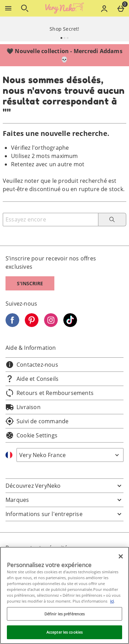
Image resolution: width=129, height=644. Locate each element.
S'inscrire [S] (30, 283)
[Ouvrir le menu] (8, 8)
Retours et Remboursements (50, 393)
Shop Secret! (64, 29)
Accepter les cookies (64, 632)
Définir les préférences (65, 614)
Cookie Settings (31, 435)
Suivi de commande (37, 421)
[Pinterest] (32, 325)
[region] (64, 595)
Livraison (23, 407)
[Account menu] (104, 8)
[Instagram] (51, 325)
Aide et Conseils (32, 379)
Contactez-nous (32, 365)
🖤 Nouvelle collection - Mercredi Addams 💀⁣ (64, 55)
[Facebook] (12, 325)
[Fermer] (121, 556)
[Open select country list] (70, 455)
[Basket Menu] (121, 8)
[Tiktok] (70, 325)
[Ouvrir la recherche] (25, 8)
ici (112, 601)
